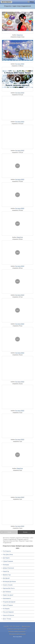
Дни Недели (6, 558)
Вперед (25, 532)
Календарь (6, 565)
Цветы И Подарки (8, 605)
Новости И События (8, 615)
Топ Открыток (7, 551)
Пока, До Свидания (8, 612)
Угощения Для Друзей (9, 602)
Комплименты (7, 598)
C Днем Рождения (8, 561)
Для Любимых (7, 592)
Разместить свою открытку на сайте (17, 629)
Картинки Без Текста (9, 588)
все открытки (6, 2)
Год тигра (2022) (20, 64)
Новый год (20, 35)
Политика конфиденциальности (17, 631)
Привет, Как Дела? (8, 595)
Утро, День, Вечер (8, 555)
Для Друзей (6, 578)
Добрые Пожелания (8, 568)
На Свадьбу (6, 609)
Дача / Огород (7, 619)
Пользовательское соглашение (17, 634)
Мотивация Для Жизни (9, 582)
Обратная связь (26, 626)
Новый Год (6, 571)
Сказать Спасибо (8, 585)
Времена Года (7, 575)
